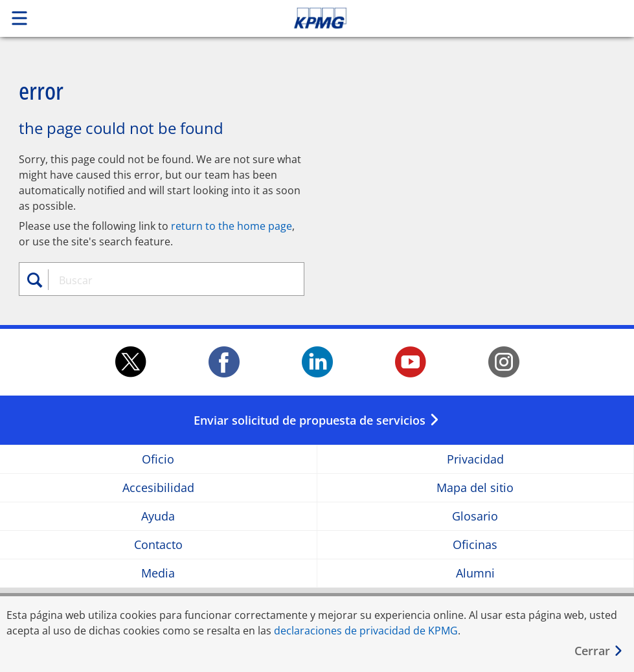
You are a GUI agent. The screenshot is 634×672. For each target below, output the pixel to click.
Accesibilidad (158, 488)
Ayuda (158, 516)
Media (158, 573)
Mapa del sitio (475, 488)
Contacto (158, 545)
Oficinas (475, 545)
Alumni (475, 573)
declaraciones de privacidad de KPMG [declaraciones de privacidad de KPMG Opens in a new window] (366, 631)
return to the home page (232, 226)
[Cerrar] (599, 651)
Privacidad (475, 459)
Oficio (158, 459)
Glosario (475, 516)
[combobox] (169, 280)
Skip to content (445, 18)
